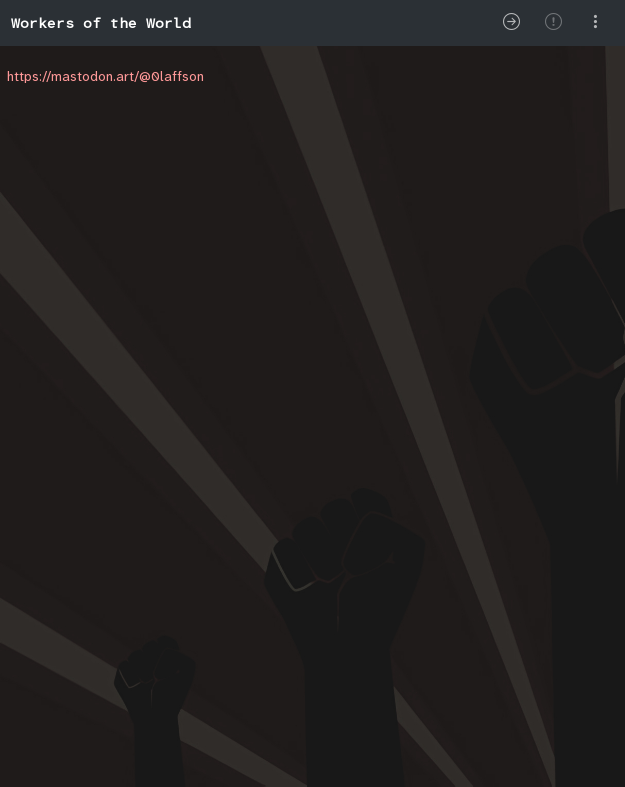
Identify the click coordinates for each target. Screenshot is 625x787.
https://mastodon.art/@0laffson (105, 76)
